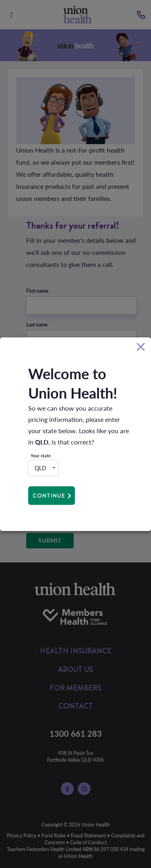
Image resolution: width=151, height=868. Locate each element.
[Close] (141, 347)
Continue (49, 496)
